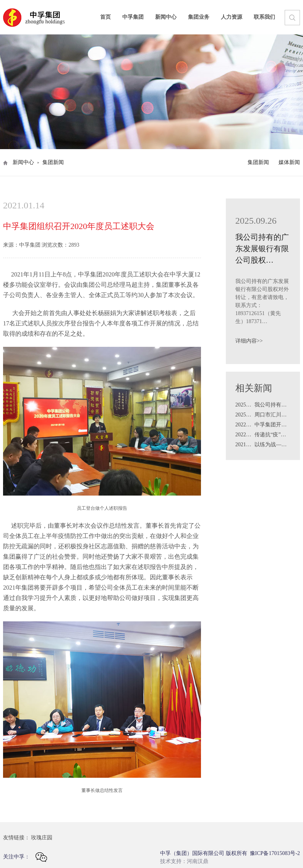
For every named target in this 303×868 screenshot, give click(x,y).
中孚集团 (133, 17)
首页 (105, 17)
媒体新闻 (289, 162)
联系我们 (264, 17)
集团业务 (199, 17)
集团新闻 (258, 162)
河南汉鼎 (198, 861)
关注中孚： (25, 857)
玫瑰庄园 (42, 838)
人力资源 (232, 17)
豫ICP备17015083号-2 (275, 853)
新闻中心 (166, 17)
